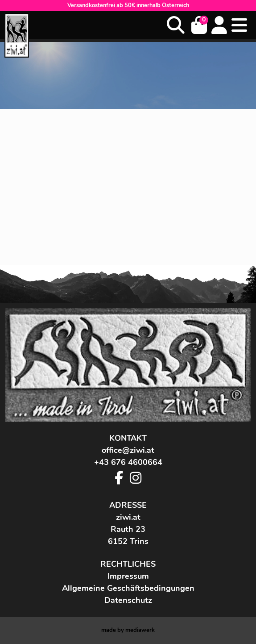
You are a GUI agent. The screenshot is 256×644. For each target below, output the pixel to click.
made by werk (128, 630)
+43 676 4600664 (128, 462)
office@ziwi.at (128, 450)
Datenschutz (128, 600)
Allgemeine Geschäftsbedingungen (128, 588)
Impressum (128, 576)
